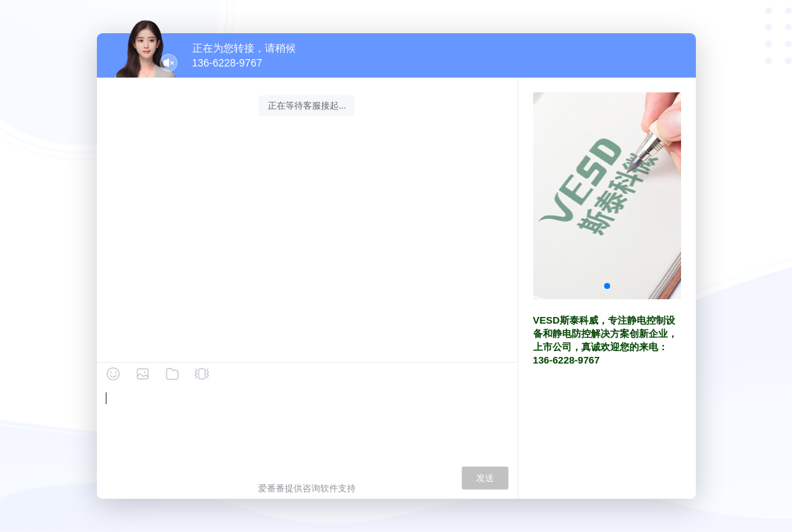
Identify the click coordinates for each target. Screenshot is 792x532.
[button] (607, 286)
